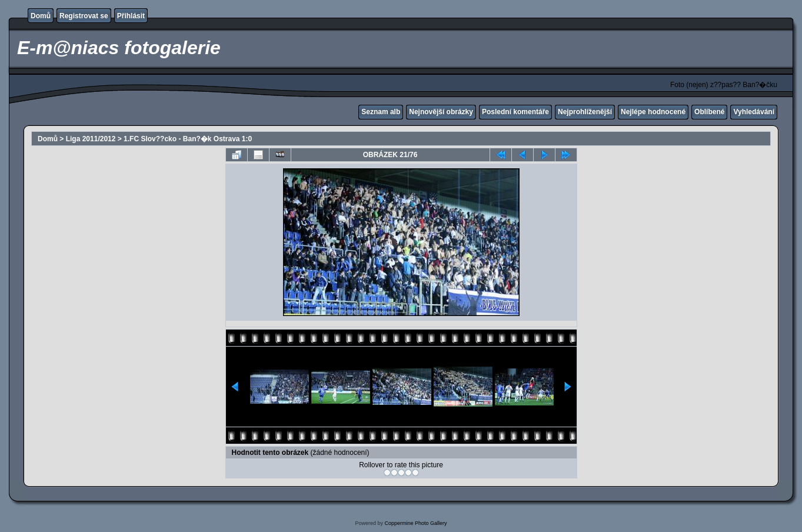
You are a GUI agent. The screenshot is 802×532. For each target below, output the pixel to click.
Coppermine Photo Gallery (415, 523)
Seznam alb (381, 112)
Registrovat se (84, 16)
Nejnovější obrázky (441, 112)
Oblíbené (709, 112)
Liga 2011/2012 (91, 139)
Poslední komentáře (515, 112)
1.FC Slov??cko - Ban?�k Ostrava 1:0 (188, 139)
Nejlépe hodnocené (653, 112)
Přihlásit (131, 16)
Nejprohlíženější (585, 112)
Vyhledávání (754, 112)
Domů (41, 16)
